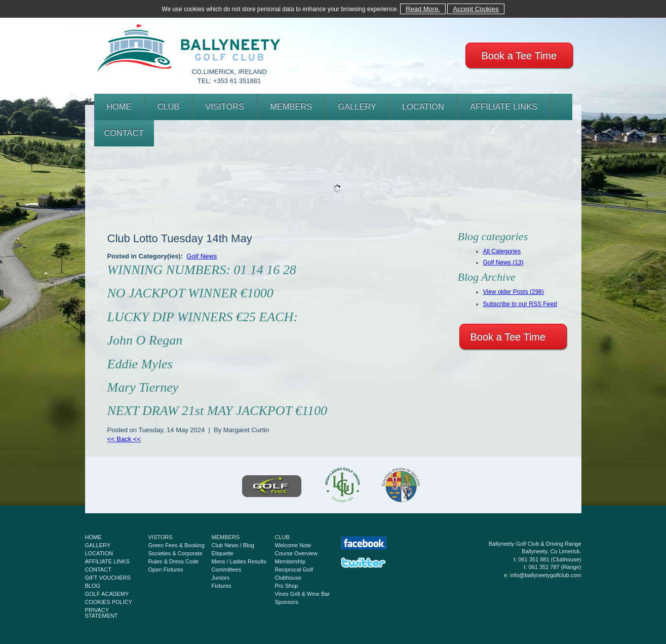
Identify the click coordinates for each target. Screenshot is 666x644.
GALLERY (357, 107)
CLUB (169, 107)
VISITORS (225, 107)
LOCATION (423, 107)
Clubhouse (288, 578)
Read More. (423, 9)
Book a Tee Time (519, 56)
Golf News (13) (503, 262)
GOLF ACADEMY (107, 594)
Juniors (221, 578)
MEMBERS (291, 107)
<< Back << (124, 439)
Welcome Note (293, 545)
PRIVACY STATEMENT (102, 613)
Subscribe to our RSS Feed (520, 304)
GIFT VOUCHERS (108, 578)
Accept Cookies (476, 9)
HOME (119, 107)
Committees (227, 570)
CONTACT (124, 133)
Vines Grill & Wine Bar (303, 594)
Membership (290, 561)
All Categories (502, 251)
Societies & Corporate (175, 553)
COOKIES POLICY (109, 602)
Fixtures (222, 586)
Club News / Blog (233, 545)
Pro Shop (287, 586)
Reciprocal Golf (294, 570)
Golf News (202, 256)
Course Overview (296, 553)
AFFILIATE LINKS (504, 107)
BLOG (93, 586)
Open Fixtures (166, 570)
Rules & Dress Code (174, 561)
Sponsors (287, 602)
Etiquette (223, 553)
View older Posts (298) (514, 292)
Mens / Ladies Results (239, 561)
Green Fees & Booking (177, 545)
